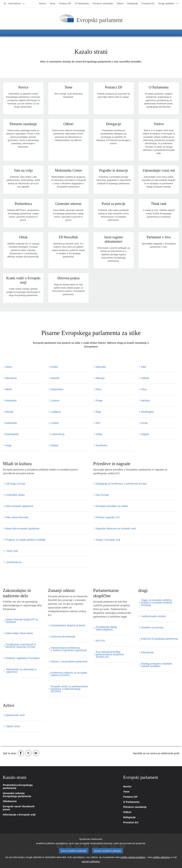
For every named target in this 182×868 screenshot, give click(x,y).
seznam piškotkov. (91, 863)
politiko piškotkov (161, 859)
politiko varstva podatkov (133, 859)
